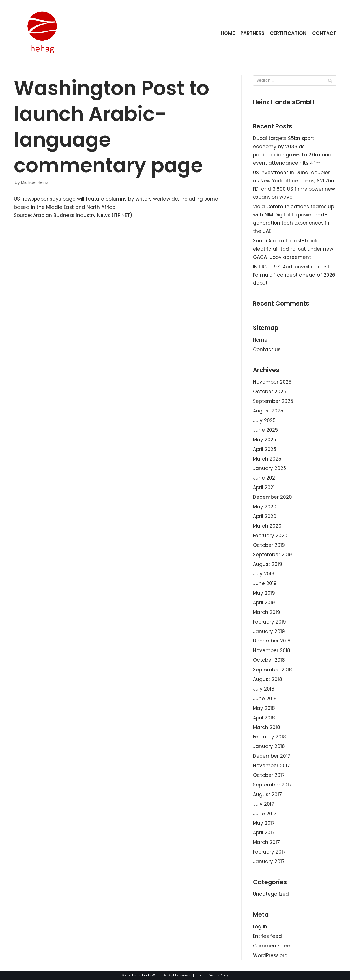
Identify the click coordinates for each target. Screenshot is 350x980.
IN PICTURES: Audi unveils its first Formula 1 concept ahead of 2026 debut (294, 275)
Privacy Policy (218, 975)
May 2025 (265, 440)
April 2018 (264, 718)
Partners (252, 33)
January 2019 (269, 631)
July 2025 (264, 420)
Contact (324, 33)
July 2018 (264, 689)
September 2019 (272, 555)
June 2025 (265, 430)
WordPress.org (270, 955)
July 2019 (264, 574)
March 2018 (267, 727)
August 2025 (268, 411)
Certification (288, 33)
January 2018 (269, 746)
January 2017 (269, 861)
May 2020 (265, 507)
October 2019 (269, 545)
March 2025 (267, 459)
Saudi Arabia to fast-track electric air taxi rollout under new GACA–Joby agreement (293, 249)
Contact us (267, 349)
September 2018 (272, 670)
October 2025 (270, 392)
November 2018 (272, 650)
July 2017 (264, 804)
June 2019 (265, 583)
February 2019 (270, 622)
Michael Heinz (35, 182)
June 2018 (265, 699)
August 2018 (268, 679)
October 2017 (269, 775)
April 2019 (264, 603)
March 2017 (266, 842)
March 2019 (267, 612)
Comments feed (273, 946)
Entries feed (267, 936)
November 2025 (272, 382)
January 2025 (270, 468)
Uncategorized (271, 894)
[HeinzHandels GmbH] (42, 33)
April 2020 (265, 516)
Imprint (200, 975)
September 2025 (273, 401)
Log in (260, 927)
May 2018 (264, 708)
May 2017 (264, 823)
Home (227, 33)
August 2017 (267, 794)
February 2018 (270, 737)
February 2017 (269, 852)
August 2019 (268, 564)
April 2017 (264, 833)
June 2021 (265, 478)
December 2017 (272, 756)
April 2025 (265, 449)
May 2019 (264, 593)
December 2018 (272, 641)
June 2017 (265, 814)
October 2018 (269, 660)
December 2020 (272, 497)
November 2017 (271, 766)
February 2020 (270, 536)
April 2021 (264, 487)
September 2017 (272, 785)
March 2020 (267, 526)
